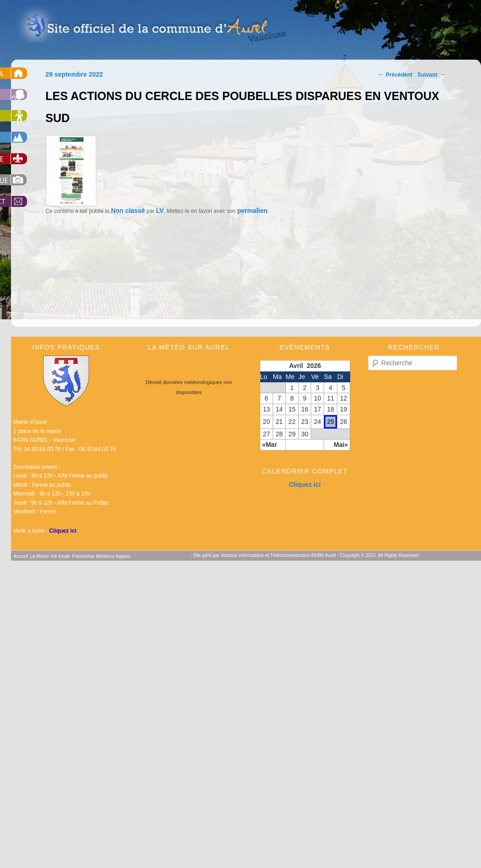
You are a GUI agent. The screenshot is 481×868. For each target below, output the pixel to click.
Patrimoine (83, 556)
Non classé (128, 211)
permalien (252, 211)
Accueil (21, 556)
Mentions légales (113, 556)
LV (160, 211)
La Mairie (39, 556)
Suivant (432, 75)
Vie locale (60, 556)
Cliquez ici (63, 531)
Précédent (395, 75)
